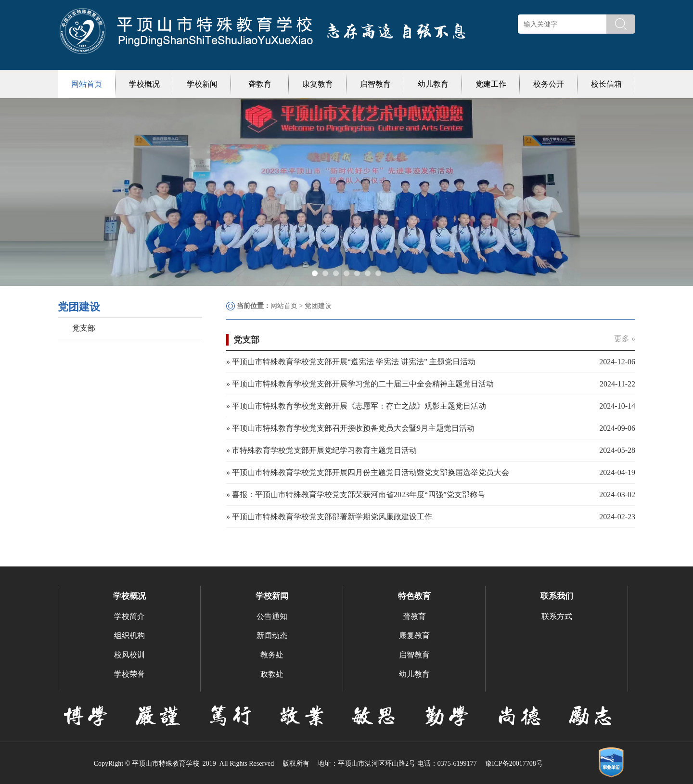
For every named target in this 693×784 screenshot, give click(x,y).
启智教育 (375, 84)
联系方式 (557, 616)
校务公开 (549, 84)
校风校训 (129, 655)
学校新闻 (202, 84)
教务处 (272, 655)
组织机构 (129, 636)
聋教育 (260, 84)
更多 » (625, 339)
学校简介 (129, 616)
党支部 (84, 328)
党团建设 (318, 306)
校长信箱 (606, 84)
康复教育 (318, 84)
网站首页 (87, 84)
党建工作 (491, 84)
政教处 (272, 674)
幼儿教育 (433, 84)
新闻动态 (272, 636)
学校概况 (144, 84)
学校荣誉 (129, 674)
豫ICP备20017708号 (514, 764)
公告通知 (272, 616)
